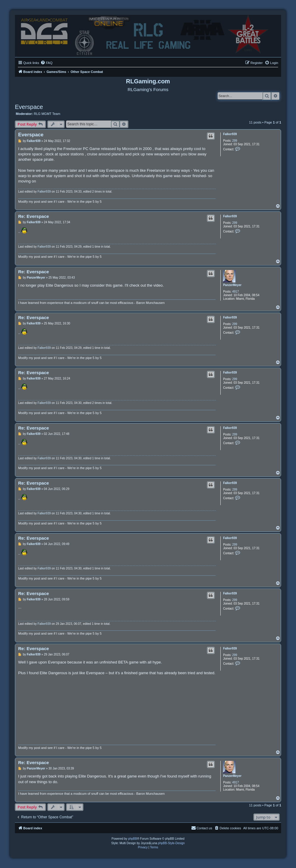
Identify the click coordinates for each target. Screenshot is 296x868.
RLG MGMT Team (47, 114)
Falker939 (230, 134)
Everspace (29, 107)
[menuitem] (46, 63)
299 (235, 141)
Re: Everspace (34, 216)
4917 (236, 292)
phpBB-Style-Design (171, 843)
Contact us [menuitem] (202, 828)
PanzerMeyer (232, 285)
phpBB (133, 839)
